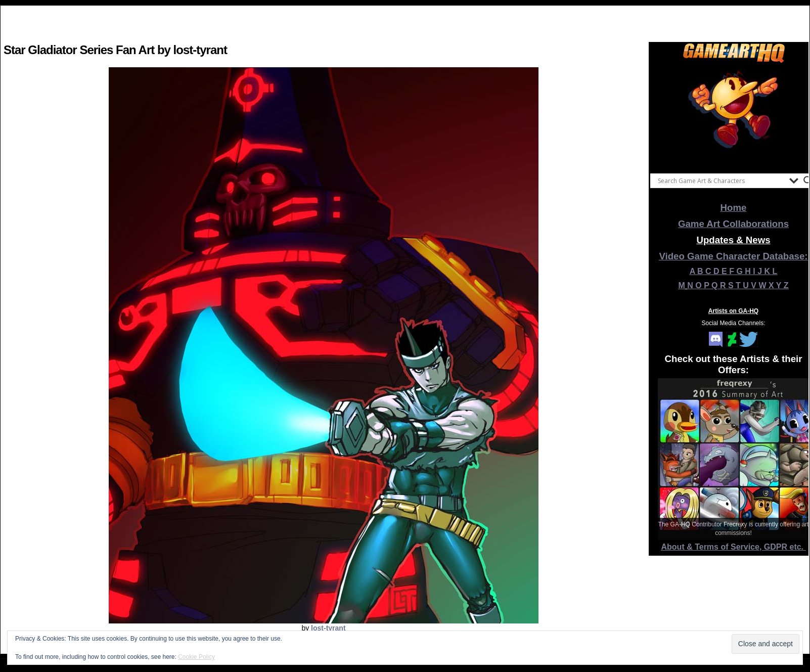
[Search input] (721, 181)
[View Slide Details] (734, 116)
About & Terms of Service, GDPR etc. (734, 547)
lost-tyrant (328, 628)
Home (734, 208)
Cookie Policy (196, 657)
